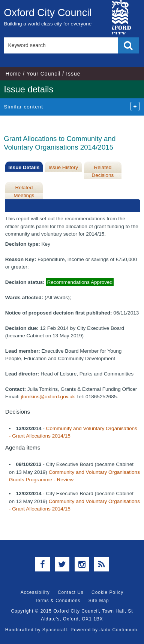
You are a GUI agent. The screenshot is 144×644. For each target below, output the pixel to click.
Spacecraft (55, 630)
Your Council (44, 74)
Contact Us (71, 592)
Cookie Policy (107, 592)
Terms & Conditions (58, 601)
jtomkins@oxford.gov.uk (48, 397)
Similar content (23, 107)
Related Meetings (24, 191)
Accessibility (35, 592)
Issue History (64, 167)
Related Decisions (103, 171)
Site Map (99, 601)
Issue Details (24, 167)
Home (13, 74)
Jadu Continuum (118, 630)
